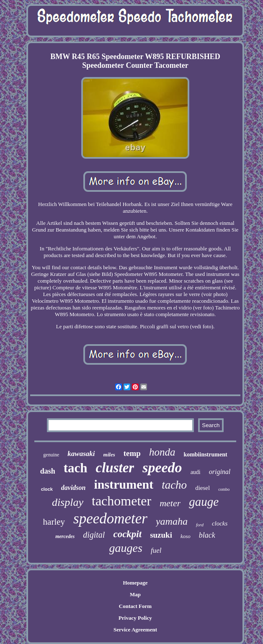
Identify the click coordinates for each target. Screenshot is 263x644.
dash (48, 471)
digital (94, 535)
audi (196, 472)
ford (200, 525)
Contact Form (135, 606)
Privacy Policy (135, 618)
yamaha (172, 521)
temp (132, 453)
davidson (73, 488)
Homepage (135, 583)
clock (47, 489)
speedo (162, 468)
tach (76, 468)
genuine (51, 455)
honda (162, 452)
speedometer (110, 519)
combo (224, 489)
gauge (204, 502)
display (68, 502)
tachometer (121, 501)
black (207, 535)
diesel (202, 488)
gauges (126, 548)
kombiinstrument (205, 455)
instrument (124, 484)
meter (170, 503)
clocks (220, 523)
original (220, 472)
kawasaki (81, 454)
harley (54, 522)
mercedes (65, 536)
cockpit (127, 534)
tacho (174, 485)
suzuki (161, 535)
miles (109, 455)
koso (186, 536)
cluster (115, 468)
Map (135, 594)
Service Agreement (135, 630)
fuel (156, 550)
